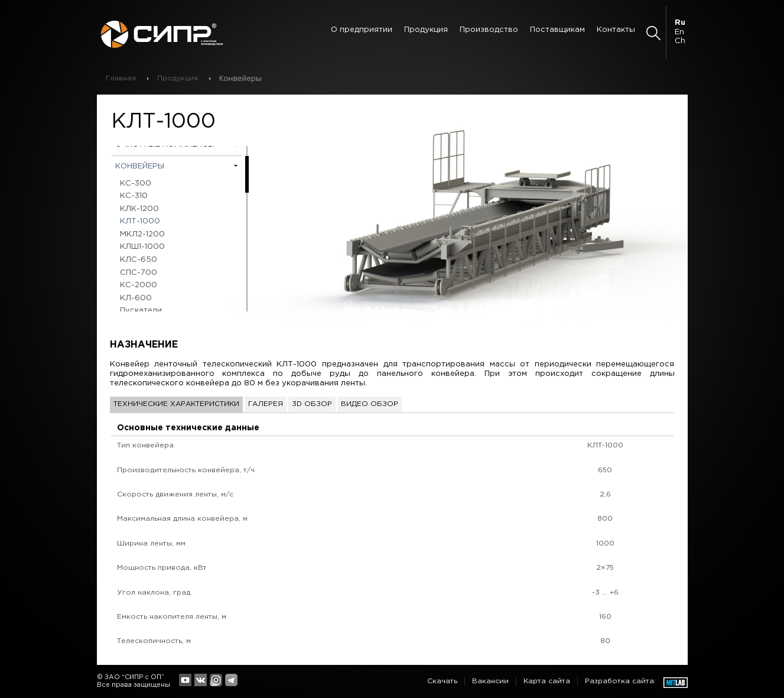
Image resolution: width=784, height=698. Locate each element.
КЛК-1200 (139, 209)
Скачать (442, 681)
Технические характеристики (176, 404)
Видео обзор (370, 404)
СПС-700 (139, 273)
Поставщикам (557, 30)
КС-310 (134, 196)
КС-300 (136, 184)
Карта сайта (547, 681)
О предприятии (362, 30)
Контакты (616, 30)
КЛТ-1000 (140, 221)
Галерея (266, 404)
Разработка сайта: (620, 681)
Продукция (426, 30)
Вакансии (490, 681)
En (679, 32)
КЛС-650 (139, 260)
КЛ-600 (136, 298)
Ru (680, 23)
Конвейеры (140, 166)
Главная (121, 78)
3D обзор (312, 404)
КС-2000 (139, 285)
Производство (489, 30)
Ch (680, 41)
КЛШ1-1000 (142, 247)
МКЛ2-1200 (142, 234)
